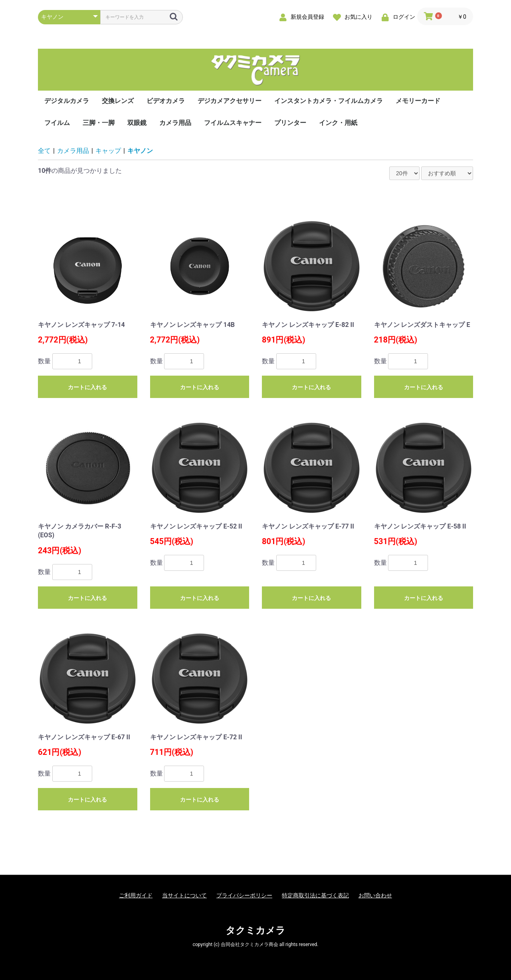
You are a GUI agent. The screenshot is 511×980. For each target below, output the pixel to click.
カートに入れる (87, 387)
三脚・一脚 (99, 123)
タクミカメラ (255, 931)
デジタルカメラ (67, 101)
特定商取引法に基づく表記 (315, 895)
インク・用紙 (338, 123)
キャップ (108, 151)
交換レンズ (118, 101)
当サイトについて (184, 895)
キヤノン (140, 151)
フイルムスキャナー (233, 123)
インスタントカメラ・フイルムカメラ (329, 101)
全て (44, 151)
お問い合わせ (375, 895)
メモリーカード (418, 101)
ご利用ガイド (136, 895)
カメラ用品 (175, 123)
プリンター (290, 123)
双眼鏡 (137, 123)
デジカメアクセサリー (230, 101)
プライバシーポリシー (244, 895)
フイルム (57, 123)
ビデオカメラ (166, 101)
